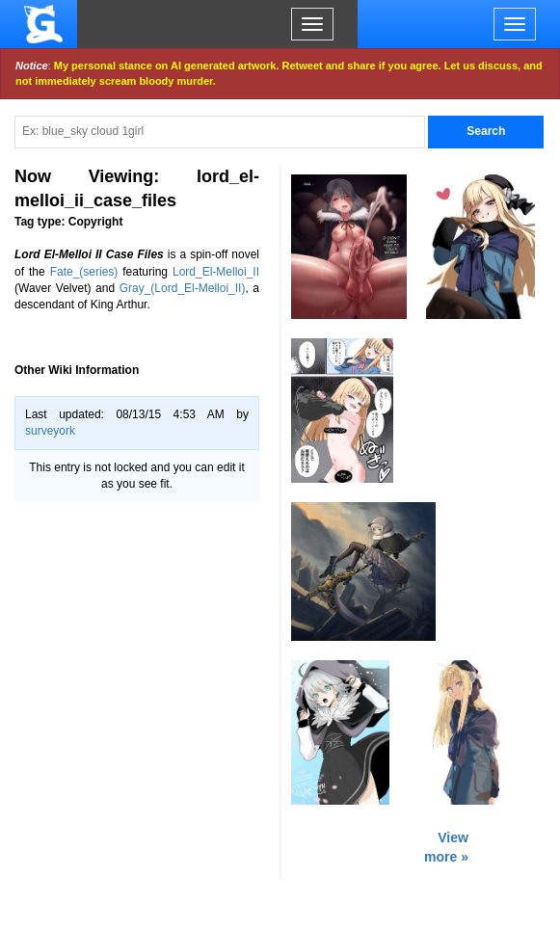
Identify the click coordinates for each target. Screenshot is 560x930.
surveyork (50, 431)
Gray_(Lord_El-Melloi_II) (183, 288)
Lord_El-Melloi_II (216, 272)
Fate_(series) (84, 272)
